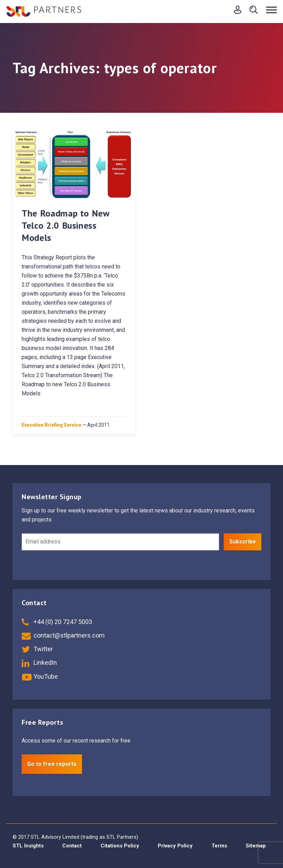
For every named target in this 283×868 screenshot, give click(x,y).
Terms (219, 846)
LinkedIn (39, 663)
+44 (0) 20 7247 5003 (57, 622)
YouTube (40, 676)
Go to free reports (52, 764)
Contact (72, 846)
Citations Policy (120, 846)
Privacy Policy (175, 846)
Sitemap (256, 846)
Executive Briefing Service (51, 425)
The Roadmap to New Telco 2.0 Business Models (66, 225)
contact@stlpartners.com (63, 635)
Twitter (37, 649)
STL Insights (28, 846)
